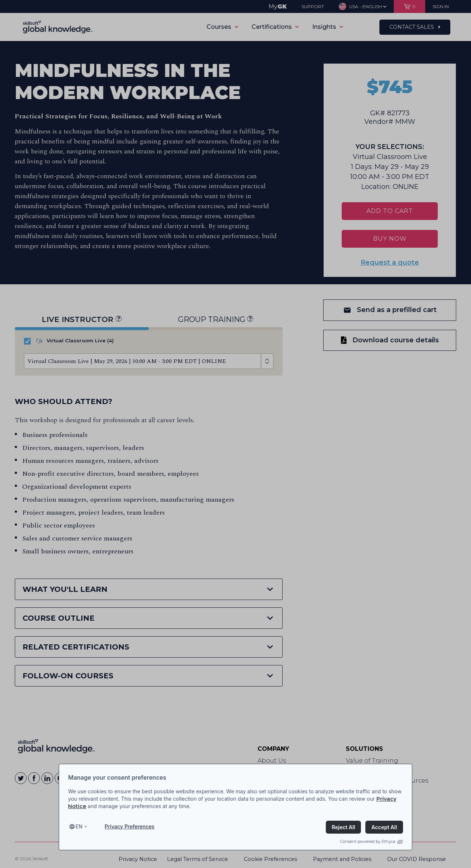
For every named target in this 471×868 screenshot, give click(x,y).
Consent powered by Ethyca (372, 841)
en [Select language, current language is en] (79, 826)
